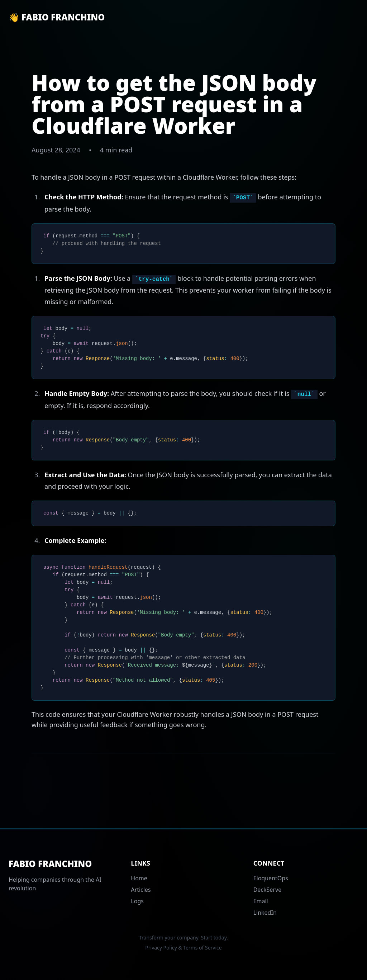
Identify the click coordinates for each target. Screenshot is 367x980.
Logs (137, 901)
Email (261, 901)
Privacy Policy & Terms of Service (183, 948)
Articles (141, 890)
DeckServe (268, 890)
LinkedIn (265, 913)
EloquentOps (271, 878)
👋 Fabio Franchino (57, 17)
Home (139, 878)
